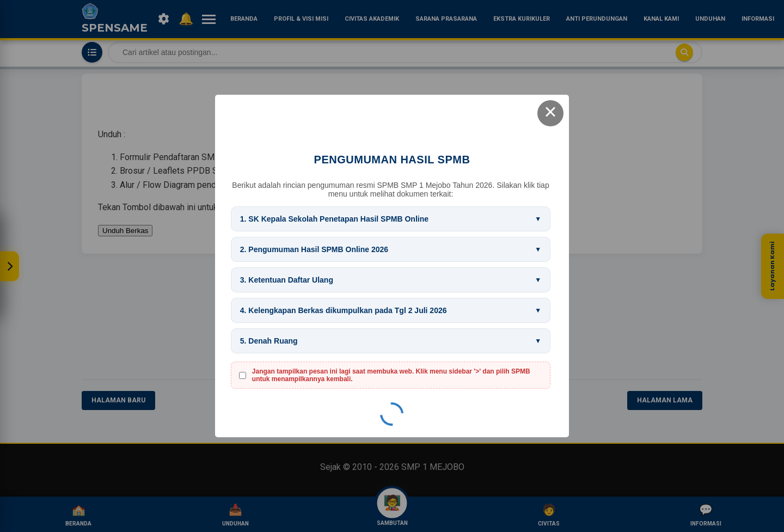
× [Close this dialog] (550, 113)
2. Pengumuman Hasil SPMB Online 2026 (314, 249)
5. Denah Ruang (269, 341)
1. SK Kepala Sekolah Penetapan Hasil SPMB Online (334, 219)
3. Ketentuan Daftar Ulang (287, 280)
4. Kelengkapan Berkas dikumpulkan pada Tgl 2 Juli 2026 (344, 310)
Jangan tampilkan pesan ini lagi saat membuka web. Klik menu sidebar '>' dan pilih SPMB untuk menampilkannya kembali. (391, 375)
